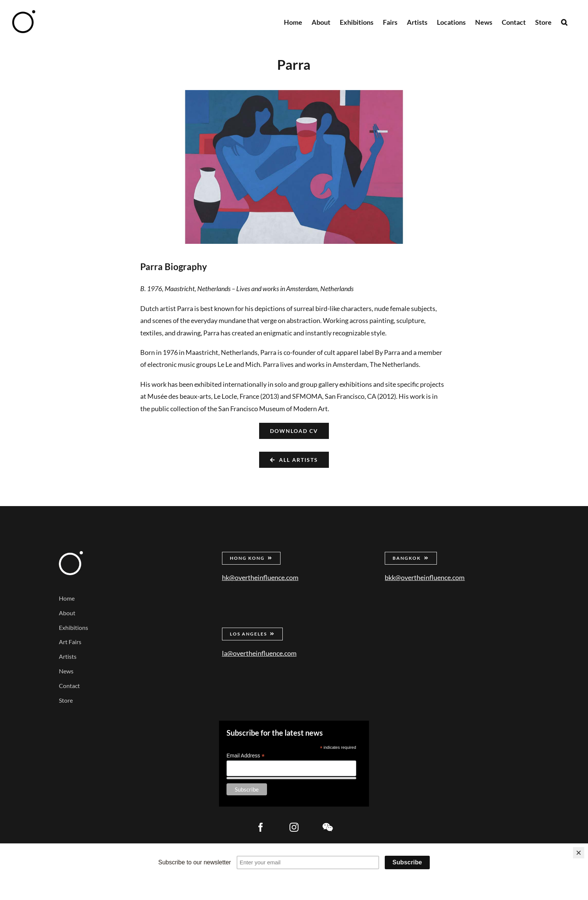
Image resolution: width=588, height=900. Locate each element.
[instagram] (294, 827)
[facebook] (261, 827)
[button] (564, 22)
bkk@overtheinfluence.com (425, 577)
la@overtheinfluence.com (259, 653)
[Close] (579, 853)
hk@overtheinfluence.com (260, 577)
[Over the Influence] (71, 554)
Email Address (246, 756)
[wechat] (327, 827)
